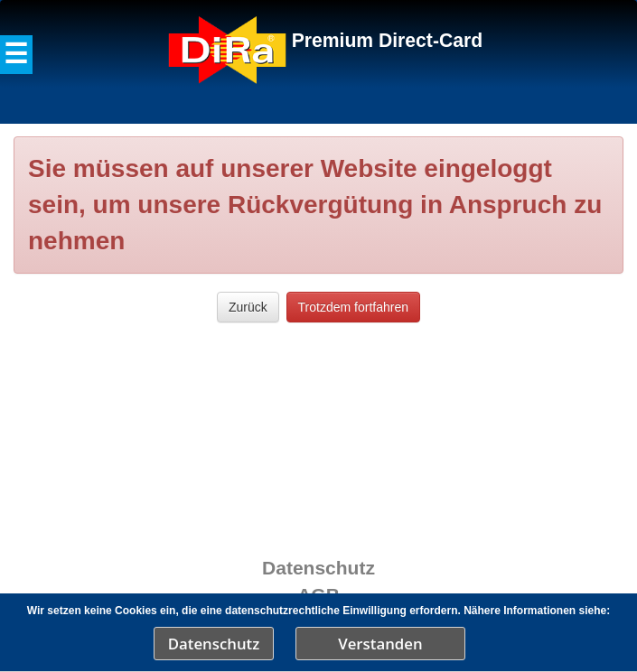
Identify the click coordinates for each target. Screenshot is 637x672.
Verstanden (380, 644)
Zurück (248, 307)
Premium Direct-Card (387, 40)
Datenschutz (214, 644)
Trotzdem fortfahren (353, 307)
